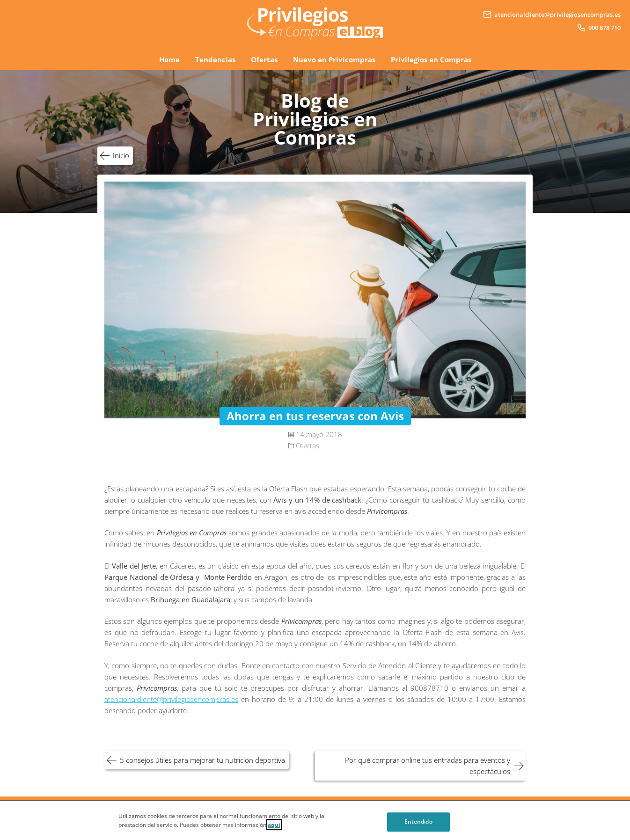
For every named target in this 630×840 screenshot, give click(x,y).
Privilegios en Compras (431, 59)
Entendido (418, 829)
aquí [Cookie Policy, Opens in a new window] (274, 831)
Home (169, 59)
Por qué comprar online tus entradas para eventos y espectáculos (428, 766)
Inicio (121, 155)
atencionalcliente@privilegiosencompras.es (171, 699)
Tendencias (215, 59)
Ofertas (264, 59)
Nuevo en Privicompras (334, 59)
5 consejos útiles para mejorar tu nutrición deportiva (202, 760)
